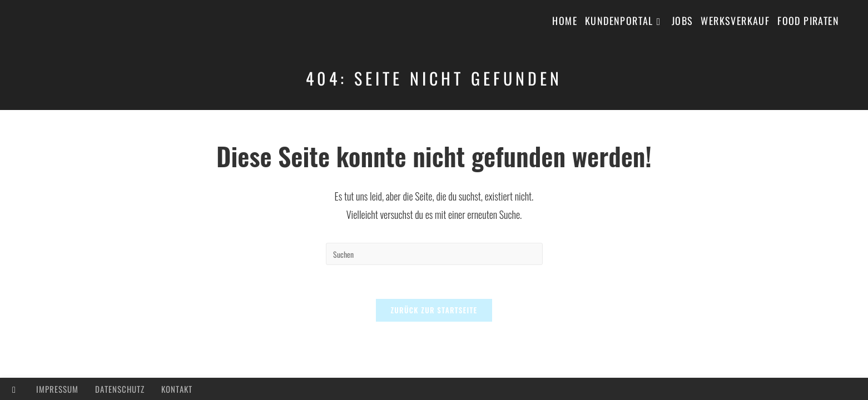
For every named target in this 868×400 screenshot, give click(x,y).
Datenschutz (120, 389)
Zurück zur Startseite (434, 310)
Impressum (57, 389)
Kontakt (177, 389)
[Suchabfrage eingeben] (434, 254)
